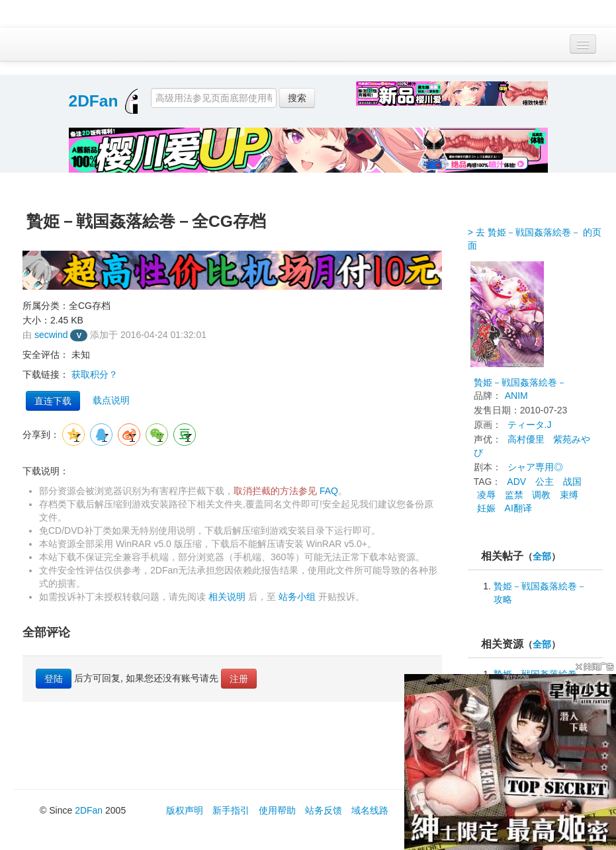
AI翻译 (518, 508)
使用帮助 (277, 810)
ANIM (516, 396)
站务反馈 (324, 810)
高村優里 (526, 439)
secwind (51, 335)
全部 (542, 557)
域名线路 (370, 810)
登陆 (54, 679)
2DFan (94, 101)
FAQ (329, 491)
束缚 (569, 495)
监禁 (514, 495)
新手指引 (231, 810)
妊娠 (486, 508)
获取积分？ (95, 374)
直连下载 (53, 401)
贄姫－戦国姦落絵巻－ (520, 382)
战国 (572, 482)
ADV (516, 482)
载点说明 (111, 400)
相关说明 (227, 597)
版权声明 (185, 810)
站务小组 (297, 597)
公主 (545, 482)
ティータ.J (530, 425)
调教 (541, 495)
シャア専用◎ (535, 467)
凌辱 (486, 495)
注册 (239, 679)
